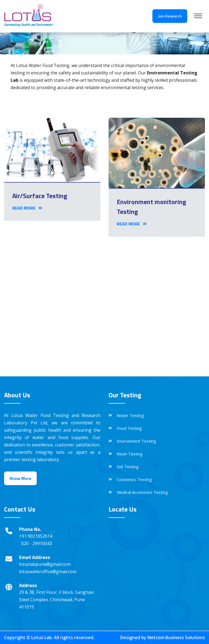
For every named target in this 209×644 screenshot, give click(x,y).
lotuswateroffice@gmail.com (48, 572)
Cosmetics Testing (134, 479)
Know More (20, 478)
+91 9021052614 (36, 536)
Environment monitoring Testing (151, 207)
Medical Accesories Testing (142, 492)
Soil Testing (128, 467)
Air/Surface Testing (40, 196)
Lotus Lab (42, 637)
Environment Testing (136, 441)
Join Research (170, 16)
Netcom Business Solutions (176, 637)
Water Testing (130, 415)
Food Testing (129, 428)
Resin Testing (130, 454)
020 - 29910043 (37, 543)
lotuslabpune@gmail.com (45, 564)
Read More (27, 208)
